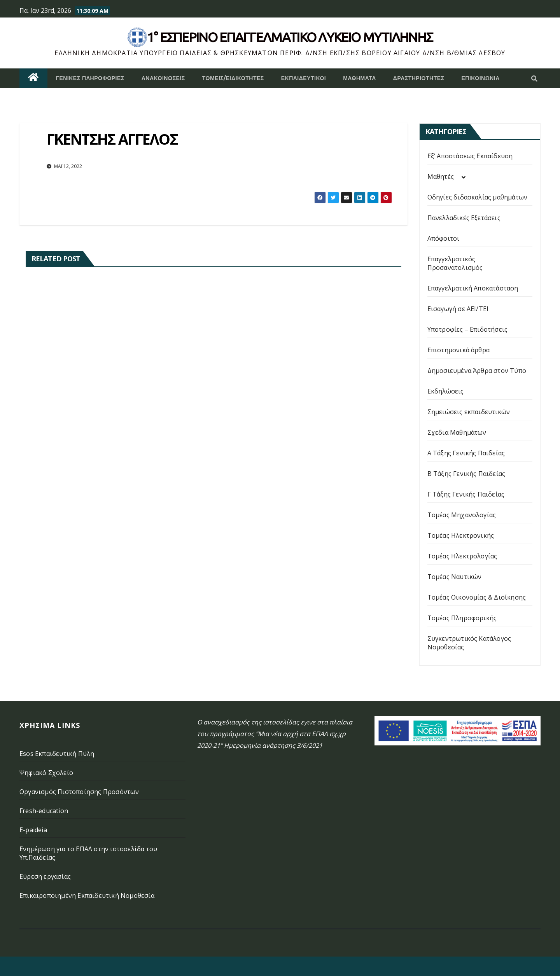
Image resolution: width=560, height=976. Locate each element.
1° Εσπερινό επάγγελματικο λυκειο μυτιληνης (290, 37)
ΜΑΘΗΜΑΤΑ (360, 78)
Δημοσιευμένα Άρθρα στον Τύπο (477, 371)
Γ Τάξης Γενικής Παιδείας (466, 494)
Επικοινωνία (480, 78)
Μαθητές (441, 177)
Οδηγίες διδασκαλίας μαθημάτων (478, 197)
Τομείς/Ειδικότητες (233, 78)
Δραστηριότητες (419, 78)
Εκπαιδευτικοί (304, 78)
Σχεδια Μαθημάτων (457, 432)
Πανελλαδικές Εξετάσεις (464, 218)
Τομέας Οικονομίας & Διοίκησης (477, 597)
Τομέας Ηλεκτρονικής (461, 535)
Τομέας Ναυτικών (455, 577)
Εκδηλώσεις (446, 391)
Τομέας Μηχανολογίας (462, 515)
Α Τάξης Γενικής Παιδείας (466, 453)
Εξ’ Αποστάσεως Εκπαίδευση (470, 156)
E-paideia (33, 830)
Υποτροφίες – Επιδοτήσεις (468, 329)
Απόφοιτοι (444, 238)
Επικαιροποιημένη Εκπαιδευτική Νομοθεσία (87, 896)
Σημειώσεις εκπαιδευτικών (469, 412)
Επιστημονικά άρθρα (459, 350)
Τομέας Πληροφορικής (462, 618)
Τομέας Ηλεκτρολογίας (462, 556)
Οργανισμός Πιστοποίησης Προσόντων (79, 792)
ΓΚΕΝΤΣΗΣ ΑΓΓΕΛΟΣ (112, 139)
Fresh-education (44, 811)
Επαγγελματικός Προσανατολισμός (455, 263)
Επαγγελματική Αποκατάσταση (473, 288)
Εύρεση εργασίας (45, 876)
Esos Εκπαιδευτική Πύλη (57, 754)
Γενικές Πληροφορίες (90, 78)
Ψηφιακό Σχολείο (46, 773)
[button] (534, 79)
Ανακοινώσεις (163, 78)
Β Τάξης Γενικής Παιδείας (466, 474)
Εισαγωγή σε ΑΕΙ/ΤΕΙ (458, 309)
